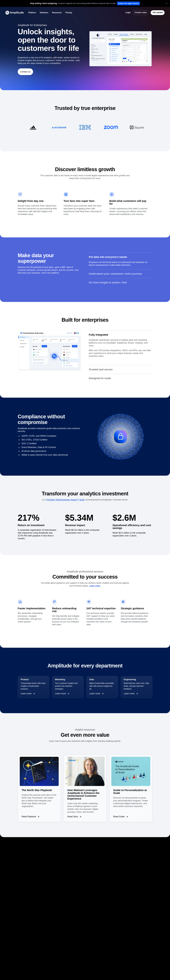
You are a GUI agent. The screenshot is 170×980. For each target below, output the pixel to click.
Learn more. (95, 586)
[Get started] (158, 13)
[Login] (128, 13)
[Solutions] (44, 13)
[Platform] (32, 13)
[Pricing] (69, 13)
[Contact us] (25, 72)
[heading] (44, 3)
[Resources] (57, 13)
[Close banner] (167, 3)
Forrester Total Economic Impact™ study (65, 500)
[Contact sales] (141, 13)
